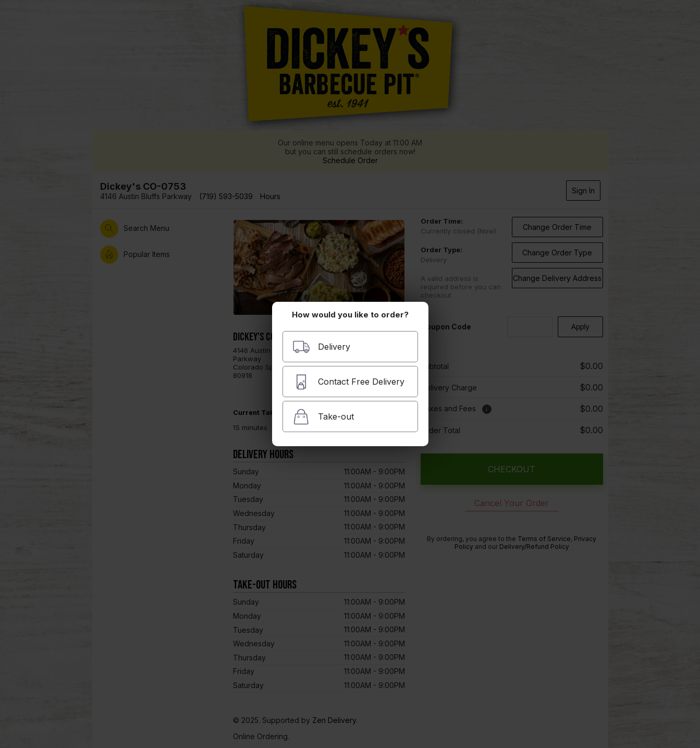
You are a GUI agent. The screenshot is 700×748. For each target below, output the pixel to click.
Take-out (323, 417)
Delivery (321, 347)
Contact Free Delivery (348, 382)
